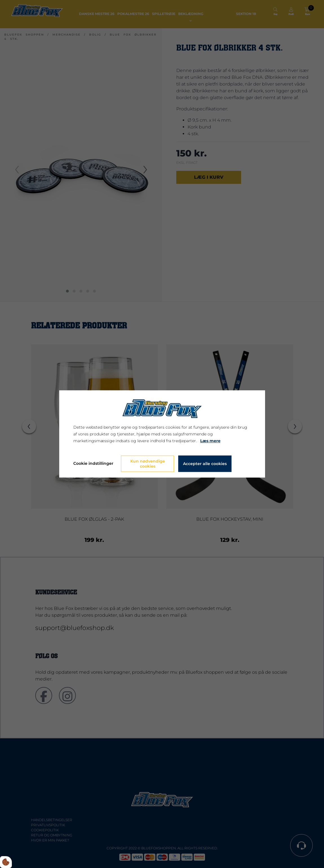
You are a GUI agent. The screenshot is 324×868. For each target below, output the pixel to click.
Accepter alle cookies (205, 464)
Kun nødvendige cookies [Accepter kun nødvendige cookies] (148, 464)
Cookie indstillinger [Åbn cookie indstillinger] (93, 464)
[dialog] (162, 434)
